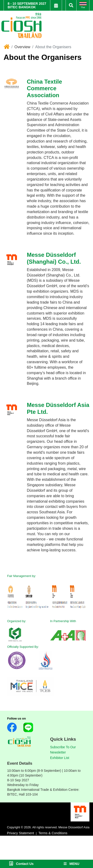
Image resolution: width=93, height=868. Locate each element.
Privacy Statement (21, 833)
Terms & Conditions (53, 833)
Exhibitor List (60, 758)
